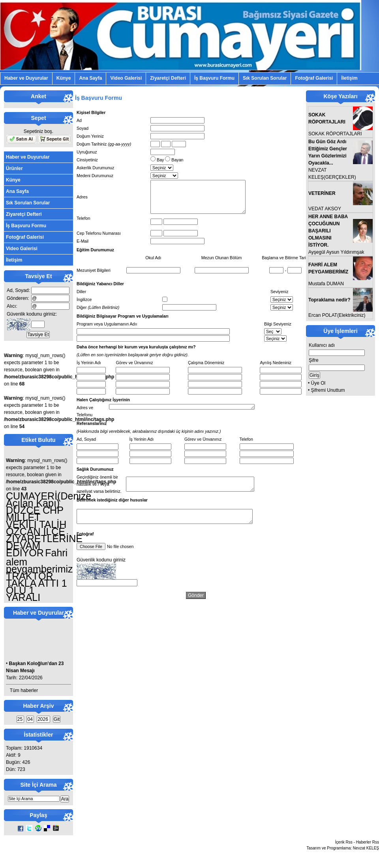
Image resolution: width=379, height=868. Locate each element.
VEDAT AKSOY (325, 209)
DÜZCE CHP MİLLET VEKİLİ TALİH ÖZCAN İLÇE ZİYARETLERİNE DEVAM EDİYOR (44, 531)
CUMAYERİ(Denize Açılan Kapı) (49, 499)
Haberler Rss (368, 842)
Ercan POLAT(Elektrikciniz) (337, 315)
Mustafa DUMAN (326, 284)
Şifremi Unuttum (328, 390)
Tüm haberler (24, 690)
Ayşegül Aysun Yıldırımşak (336, 252)
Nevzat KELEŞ (366, 848)
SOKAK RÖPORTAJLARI (335, 134)
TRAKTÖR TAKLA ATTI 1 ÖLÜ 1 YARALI (37, 587)
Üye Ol (318, 383)
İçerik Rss (344, 842)
